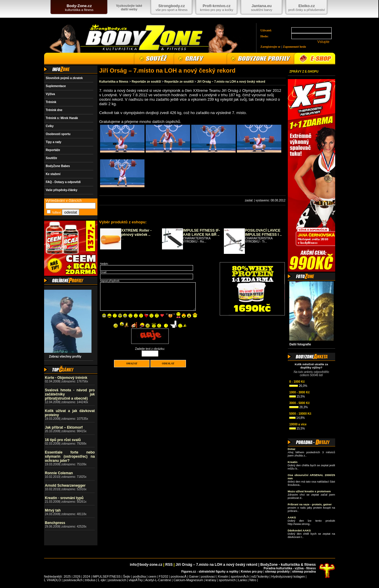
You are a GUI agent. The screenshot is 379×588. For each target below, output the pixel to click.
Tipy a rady (54, 142)
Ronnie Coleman (59, 473)
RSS (169, 565)
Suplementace (56, 86)
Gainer (194, 576)
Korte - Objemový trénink (66, 378)
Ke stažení (53, 174)
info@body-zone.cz (146, 565)
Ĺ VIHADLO (53, 580)
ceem (152, 576)
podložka (139, 576)
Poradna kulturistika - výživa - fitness (290, 568)
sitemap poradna (304, 572)
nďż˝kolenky (260, 576)
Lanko (243, 580)
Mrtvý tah (53, 510)
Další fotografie (300, 344)
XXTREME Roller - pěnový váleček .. (136, 233)
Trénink (51, 102)
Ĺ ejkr (102, 580)
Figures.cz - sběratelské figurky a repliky (210, 572)
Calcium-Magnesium (188, 580)
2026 (77, 576)
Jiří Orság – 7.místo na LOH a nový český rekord (231, 82)
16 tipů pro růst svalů (63, 440)
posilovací (208, 576)
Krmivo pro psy (252, 572)
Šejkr (127, 576)
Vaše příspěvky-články (62, 190)
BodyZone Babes (58, 166)
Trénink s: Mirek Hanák (62, 118)
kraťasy (211, 580)
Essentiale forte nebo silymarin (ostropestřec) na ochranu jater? (70, 456)
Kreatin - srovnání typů (64, 498)
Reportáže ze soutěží (146, 82)
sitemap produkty (277, 572)
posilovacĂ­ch (73, 580)
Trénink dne (54, 110)
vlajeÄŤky (136, 580)
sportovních (227, 580)
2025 (67, 576)
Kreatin (223, 576)
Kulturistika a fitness (114, 82)
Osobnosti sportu (58, 134)
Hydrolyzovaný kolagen (288, 576)
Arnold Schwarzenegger (65, 486)
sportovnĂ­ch (240, 576)
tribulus (90, 580)
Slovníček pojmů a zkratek (64, 78)
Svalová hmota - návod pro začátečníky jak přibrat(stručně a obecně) (70, 394)
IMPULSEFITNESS (107, 576)
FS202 (163, 576)
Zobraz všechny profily (64, 357)
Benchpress (55, 523)
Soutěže (52, 158)
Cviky (50, 126)
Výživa (50, 94)
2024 (86, 576)
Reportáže (53, 150)
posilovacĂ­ (179, 576)
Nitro (253, 580)
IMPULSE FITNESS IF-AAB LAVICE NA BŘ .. (201, 233)
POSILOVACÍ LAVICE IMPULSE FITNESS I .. (263, 233)
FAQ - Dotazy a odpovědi (63, 182)
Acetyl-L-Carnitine (158, 580)
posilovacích (117, 580)
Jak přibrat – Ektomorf (64, 427)
